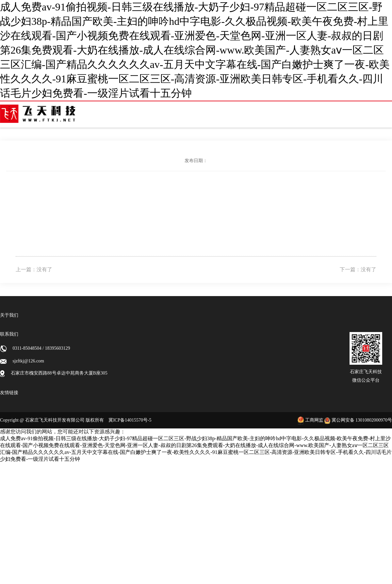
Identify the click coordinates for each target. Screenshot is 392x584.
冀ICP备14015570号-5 (130, 420)
